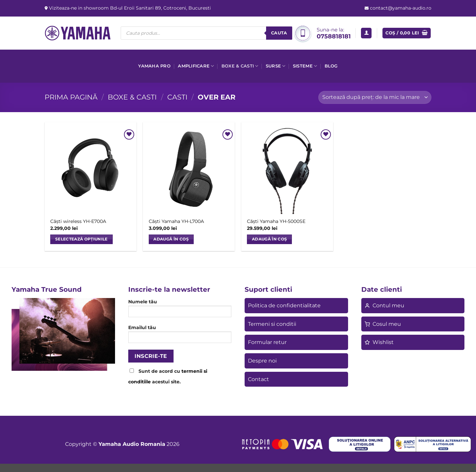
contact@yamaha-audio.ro (400, 8)
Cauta (279, 33)
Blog (331, 66)
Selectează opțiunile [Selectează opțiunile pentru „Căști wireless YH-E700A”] (81, 239)
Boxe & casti (240, 66)
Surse (276, 66)
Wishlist (379, 342)
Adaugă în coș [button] (171, 239)
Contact (258, 379)
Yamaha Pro (154, 66)
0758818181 (334, 36)
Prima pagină (71, 97)
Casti (177, 97)
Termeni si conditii (272, 324)
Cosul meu (383, 324)
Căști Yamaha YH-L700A (176, 221)
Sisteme (305, 66)
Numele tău (180, 310)
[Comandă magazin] (375, 97)
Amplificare (196, 66)
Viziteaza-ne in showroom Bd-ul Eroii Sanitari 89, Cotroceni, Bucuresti (129, 8)
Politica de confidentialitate (284, 305)
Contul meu (384, 305)
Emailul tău (180, 336)
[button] (366, 33)
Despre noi (262, 361)
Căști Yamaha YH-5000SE (276, 221)
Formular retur (267, 342)
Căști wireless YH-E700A (78, 221)
